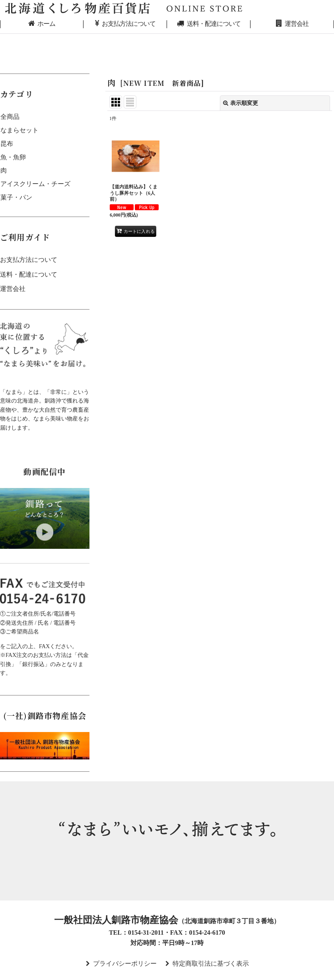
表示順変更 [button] (241, 103)
